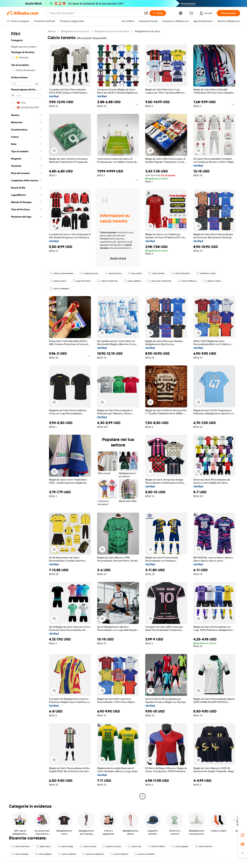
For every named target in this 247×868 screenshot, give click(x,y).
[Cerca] (158, 13)
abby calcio (43, 846)
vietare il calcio (112, 846)
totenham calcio (206, 273)
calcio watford (119, 854)
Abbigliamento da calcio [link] (147, 31)
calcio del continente (159, 281)
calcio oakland (67, 854)
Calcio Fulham (156, 846)
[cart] (192, 14)
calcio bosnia (156, 273)
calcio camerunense (61, 273)
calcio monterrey (107, 281)
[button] (146, 13)
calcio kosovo (113, 273)
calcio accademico (93, 854)
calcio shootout (180, 273)
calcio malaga (20, 854)
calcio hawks (65, 846)
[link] (243, 835)
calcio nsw (134, 846)
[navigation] (26, 414)
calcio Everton (203, 846)
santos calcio (58, 281)
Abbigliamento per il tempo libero (112, 31)
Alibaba (51, 31)
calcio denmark (20, 846)
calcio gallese (132, 281)
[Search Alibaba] (95, 13)
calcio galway (180, 846)
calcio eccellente (145, 854)
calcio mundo (88, 846)
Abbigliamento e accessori (75, 31)
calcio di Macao (187, 281)
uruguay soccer (89, 273)
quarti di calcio (82, 281)
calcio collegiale (59, 289)
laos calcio (135, 273)
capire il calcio (212, 281)
